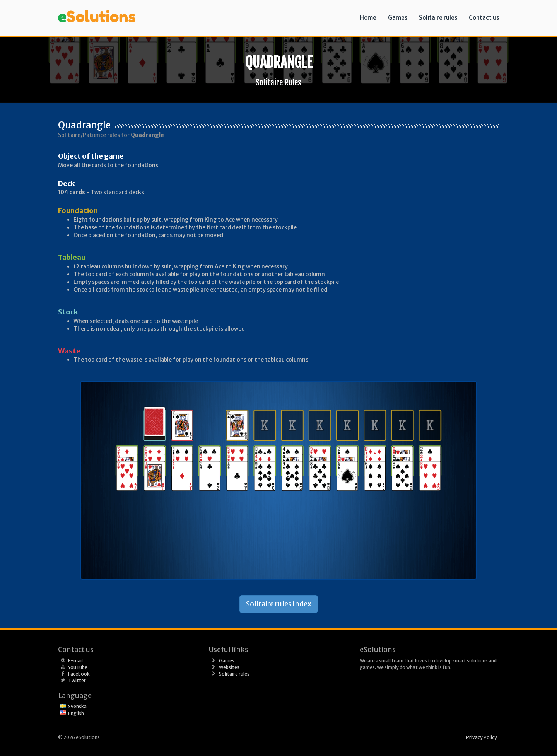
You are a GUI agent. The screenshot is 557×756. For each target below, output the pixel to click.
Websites (229, 667)
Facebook (79, 674)
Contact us (484, 18)
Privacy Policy (482, 737)
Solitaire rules (438, 18)
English (76, 713)
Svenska (77, 706)
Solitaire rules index (279, 604)
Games (398, 18)
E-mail (75, 661)
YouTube (78, 667)
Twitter (77, 680)
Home (368, 18)
